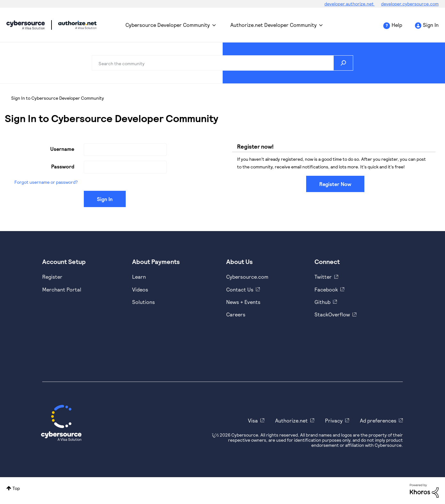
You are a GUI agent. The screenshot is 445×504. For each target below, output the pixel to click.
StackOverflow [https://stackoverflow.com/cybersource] (332, 314)
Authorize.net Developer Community (274, 25)
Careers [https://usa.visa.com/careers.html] (236, 314)
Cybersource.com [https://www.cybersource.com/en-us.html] (247, 277)
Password (63, 166)
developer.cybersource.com (410, 4)
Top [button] (16, 488)
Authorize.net (291, 420)
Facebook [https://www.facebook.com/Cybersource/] (326, 289)
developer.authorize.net (350, 4)
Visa (253, 420)
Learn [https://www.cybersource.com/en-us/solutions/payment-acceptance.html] (139, 277)
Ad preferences (378, 420)
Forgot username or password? (46, 182)
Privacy (334, 420)
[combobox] (222, 63)
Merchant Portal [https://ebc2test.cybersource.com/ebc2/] (62, 289)
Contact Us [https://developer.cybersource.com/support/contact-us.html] (240, 289)
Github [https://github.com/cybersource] (322, 302)
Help (397, 25)
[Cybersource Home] (61, 423)
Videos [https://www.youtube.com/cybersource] (140, 289)
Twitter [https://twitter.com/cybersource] (323, 277)
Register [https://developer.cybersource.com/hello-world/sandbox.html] (52, 277)
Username (62, 149)
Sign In (431, 25)
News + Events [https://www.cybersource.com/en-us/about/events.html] (243, 302)
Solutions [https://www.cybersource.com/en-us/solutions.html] (143, 302)
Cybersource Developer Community (26, 25)
